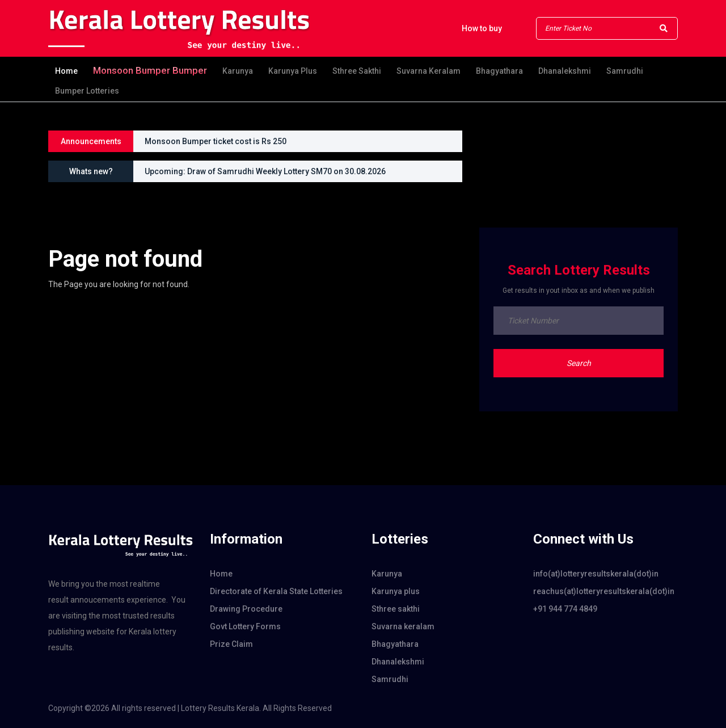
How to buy (482, 28)
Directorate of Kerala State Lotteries (276, 591)
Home (66, 71)
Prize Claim (231, 644)
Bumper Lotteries (87, 91)
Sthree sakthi (357, 71)
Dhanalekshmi (565, 71)
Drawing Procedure (246, 609)
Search (579, 363)
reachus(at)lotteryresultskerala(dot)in (604, 591)
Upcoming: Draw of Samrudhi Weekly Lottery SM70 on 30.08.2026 (265, 171)
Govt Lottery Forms (245, 626)
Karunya (238, 71)
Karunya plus (293, 71)
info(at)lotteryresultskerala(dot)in (596, 574)
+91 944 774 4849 (565, 609)
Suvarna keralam (429, 71)
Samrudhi (625, 71)
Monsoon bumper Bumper (150, 70)
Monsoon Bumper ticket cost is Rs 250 (216, 141)
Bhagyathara (499, 71)
